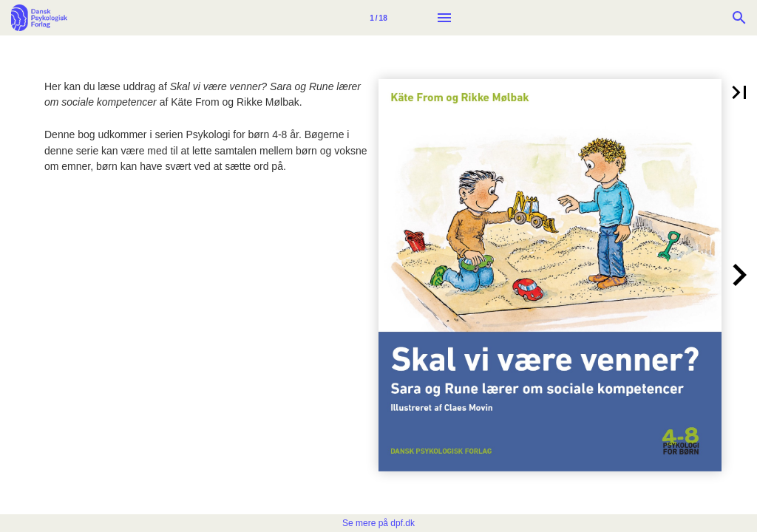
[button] (739, 92)
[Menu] (444, 18)
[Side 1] (378, 18)
